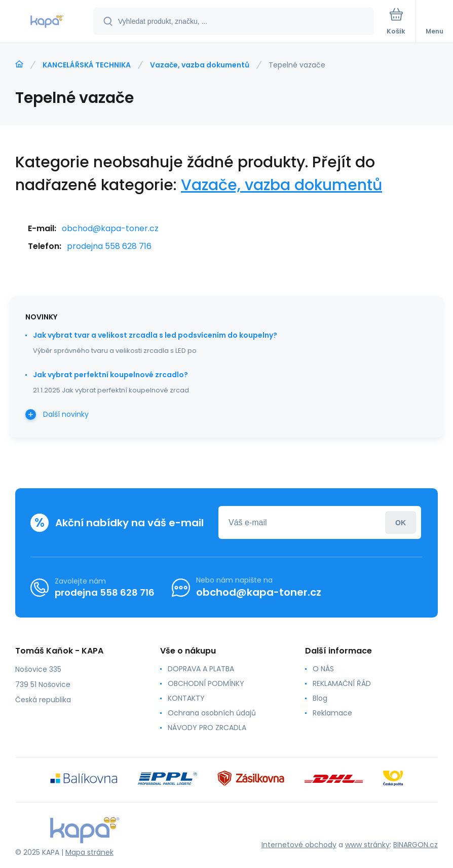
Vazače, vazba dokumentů (200, 65)
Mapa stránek (89, 852)
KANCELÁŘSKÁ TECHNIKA (87, 65)
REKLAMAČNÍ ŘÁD (342, 683)
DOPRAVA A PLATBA (201, 669)
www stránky (367, 845)
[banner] (47, 22)
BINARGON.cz (416, 845)
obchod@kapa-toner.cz (110, 228)
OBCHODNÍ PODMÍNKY (206, 683)
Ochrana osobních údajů (212, 713)
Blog (320, 698)
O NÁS (323, 669)
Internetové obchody (299, 845)
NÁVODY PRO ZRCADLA (207, 728)
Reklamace (332, 713)
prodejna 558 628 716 (109, 246)
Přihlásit (401, 522)
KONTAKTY (186, 698)
